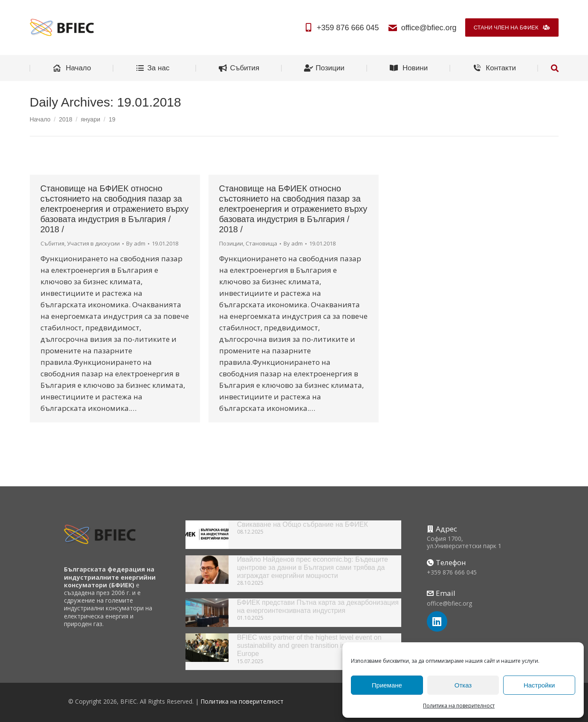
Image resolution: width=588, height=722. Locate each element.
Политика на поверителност (459, 706)
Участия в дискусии (93, 243)
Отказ (463, 685)
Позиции (231, 243)
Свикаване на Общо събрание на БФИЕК (303, 524)
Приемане (387, 685)
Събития (52, 243)
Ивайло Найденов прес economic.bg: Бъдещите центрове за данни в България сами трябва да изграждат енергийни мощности (313, 567)
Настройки (539, 685)
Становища (261, 243)
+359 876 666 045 (341, 28)
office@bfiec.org (422, 28)
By (136, 243)
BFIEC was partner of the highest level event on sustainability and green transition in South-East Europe (309, 645)
